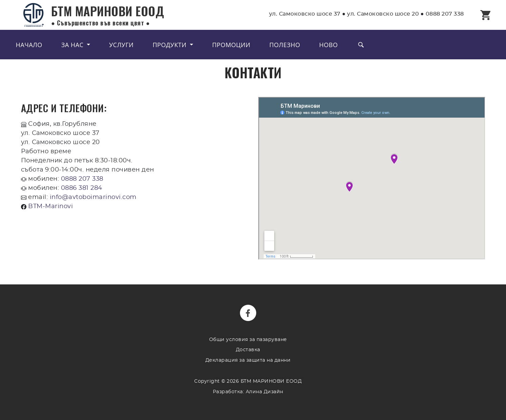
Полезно (285, 45)
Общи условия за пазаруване (248, 339)
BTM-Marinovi (50, 206)
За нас (73, 45)
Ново (329, 45)
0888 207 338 (445, 14)
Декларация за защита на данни (248, 360)
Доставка (248, 350)
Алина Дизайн (265, 392)
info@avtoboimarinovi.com (93, 197)
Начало (29, 45)
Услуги (121, 45)
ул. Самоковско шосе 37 (305, 14)
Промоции (231, 45)
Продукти (170, 45)
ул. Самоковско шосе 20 (383, 14)
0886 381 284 (82, 188)
